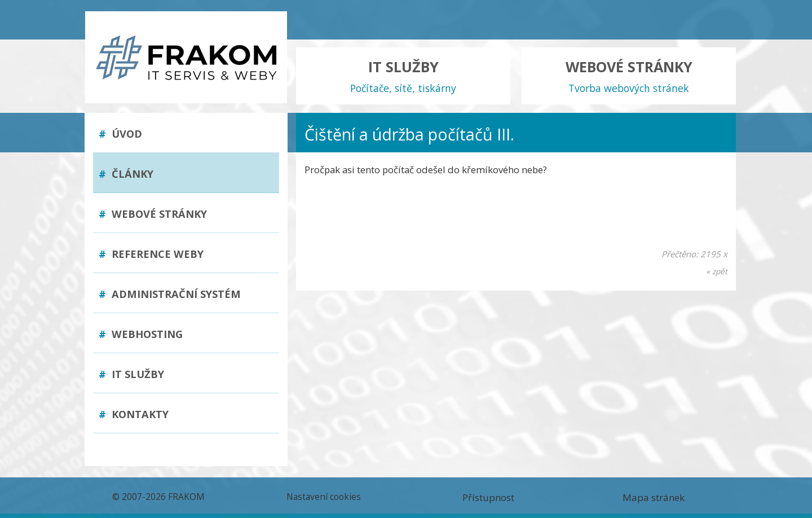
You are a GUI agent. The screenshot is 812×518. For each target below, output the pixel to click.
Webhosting (141, 334)
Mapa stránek (654, 497)
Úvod (120, 134)
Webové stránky (153, 214)
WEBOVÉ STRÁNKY (629, 76)
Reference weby (151, 254)
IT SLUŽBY (403, 76)
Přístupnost (488, 497)
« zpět (717, 271)
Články (126, 174)
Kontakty (134, 414)
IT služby (131, 374)
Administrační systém (170, 294)
